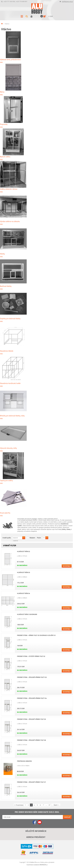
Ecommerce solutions (33, 865)
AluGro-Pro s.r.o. (35, 862)
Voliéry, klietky (66, 529)
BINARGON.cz (43, 865)
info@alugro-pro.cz (67, 1)
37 (49, 805)
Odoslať (67, 817)
